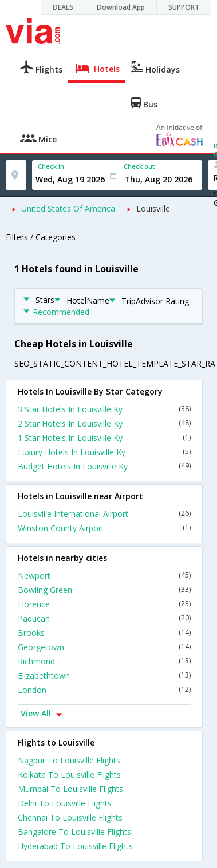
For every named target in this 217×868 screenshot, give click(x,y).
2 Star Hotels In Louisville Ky (104, 423)
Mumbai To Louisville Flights (70, 789)
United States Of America (68, 208)
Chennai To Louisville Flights (70, 817)
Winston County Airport (104, 528)
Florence (104, 604)
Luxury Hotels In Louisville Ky (104, 452)
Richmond (104, 661)
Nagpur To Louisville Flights (69, 760)
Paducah (104, 618)
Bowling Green (104, 590)
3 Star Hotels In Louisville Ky (104, 409)
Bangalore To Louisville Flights (74, 832)
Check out (139, 166)
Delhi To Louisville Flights (65, 803)
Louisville (153, 208)
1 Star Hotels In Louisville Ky (104, 438)
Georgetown (104, 647)
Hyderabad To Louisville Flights (75, 846)
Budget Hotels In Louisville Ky (104, 466)
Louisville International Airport (104, 514)
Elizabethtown (104, 676)
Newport (104, 576)
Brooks (104, 633)
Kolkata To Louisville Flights (69, 775)
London (104, 690)
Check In (51, 166)
